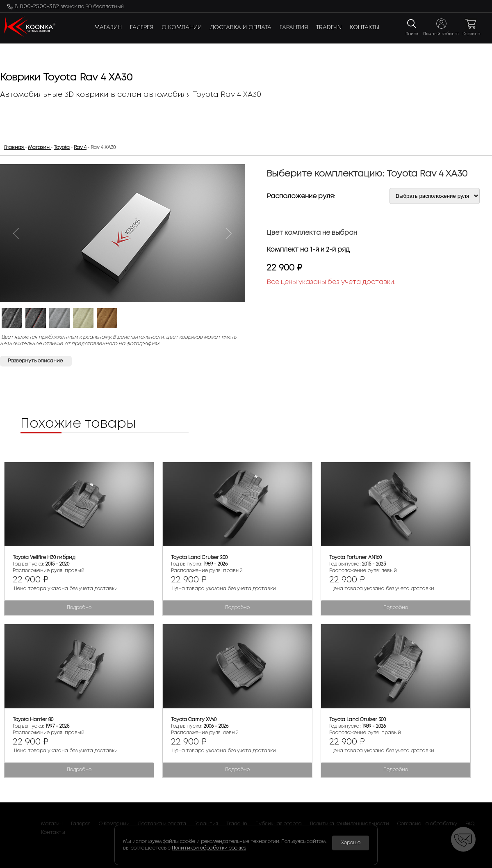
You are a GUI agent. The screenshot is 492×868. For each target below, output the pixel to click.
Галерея (142, 27)
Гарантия (294, 27)
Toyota (62, 148)
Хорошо (351, 843)
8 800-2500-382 (69, 7)
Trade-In (329, 27)
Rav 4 (80, 148)
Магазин (108, 27)
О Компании (182, 27)
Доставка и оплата (241, 27)
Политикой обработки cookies (209, 848)
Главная (15, 148)
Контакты (364, 27)
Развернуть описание (36, 361)
